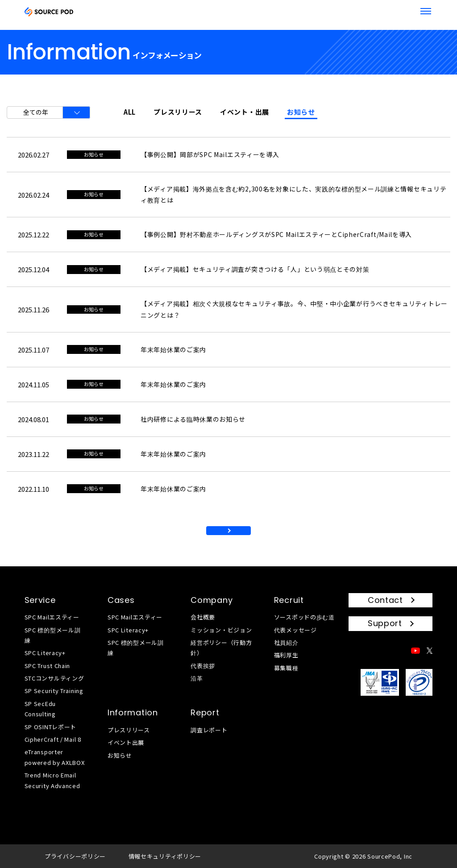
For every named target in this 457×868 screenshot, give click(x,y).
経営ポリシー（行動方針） (221, 648)
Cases (121, 600)
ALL (130, 112)
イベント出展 (126, 742)
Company (212, 600)
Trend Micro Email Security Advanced (52, 780)
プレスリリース (178, 112)
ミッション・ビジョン (221, 630)
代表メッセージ (295, 630)
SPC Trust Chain (48, 666)
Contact (385, 600)
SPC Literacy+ (45, 653)
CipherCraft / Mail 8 (53, 739)
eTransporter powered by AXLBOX (55, 757)
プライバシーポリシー (75, 856)
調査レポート (209, 730)
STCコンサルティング (54, 678)
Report (205, 712)
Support (385, 623)
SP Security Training (54, 691)
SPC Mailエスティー (52, 617)
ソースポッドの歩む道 (304, 617)
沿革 (197, 678)
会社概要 (203, 617)
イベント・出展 (245, 112)
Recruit (289, 600)
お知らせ (301, 112)
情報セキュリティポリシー (165, 856)
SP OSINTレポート (50, 727)
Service (40, 600)
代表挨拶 (203, 666)
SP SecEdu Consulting (40, 709)
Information (133, 712)
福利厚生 (286, 655)
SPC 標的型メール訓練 (53, 635)
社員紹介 (286, 642)
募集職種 (286, 668)
